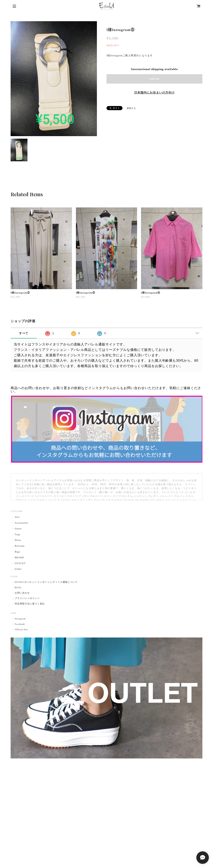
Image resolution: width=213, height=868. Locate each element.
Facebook (20, 624)
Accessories (21, 523)
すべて (24, 333)
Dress (18, 540)
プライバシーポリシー (27, 598)
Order (18, 569)
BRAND (19, 558)
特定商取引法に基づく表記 (30, 604)
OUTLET (20, 563)
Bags (17, 552)
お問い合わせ (22, 593)
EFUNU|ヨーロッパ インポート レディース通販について (46, 582)
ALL (17, 517)
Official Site (21, 630)
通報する (131, 108)
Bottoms (20, 546)
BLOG (18, 588)
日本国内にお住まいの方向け (154, 93)
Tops (18, 534)
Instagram (20, 619)
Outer (18, 529)
